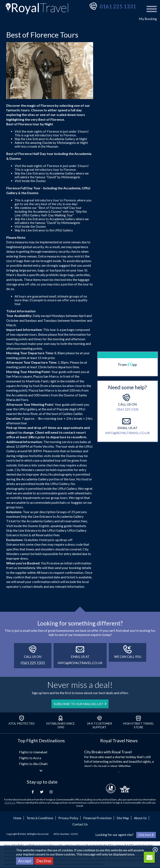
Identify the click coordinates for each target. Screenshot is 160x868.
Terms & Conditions (40, 818)
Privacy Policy (68, 818)
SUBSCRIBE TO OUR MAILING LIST (80, 704)
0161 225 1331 (118, 6)
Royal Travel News (119, 741)
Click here (146, 835)
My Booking (148, 19)
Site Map (123, 818)
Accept (25, 861)
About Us (140, 818)
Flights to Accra (30, 758)
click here (10, 803)
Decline (44, 861)
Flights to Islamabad (33, 752)
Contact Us (80, 824)
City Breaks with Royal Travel (108, 752)
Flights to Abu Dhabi (33, 764)
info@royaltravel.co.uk (128, 361)
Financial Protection (97, 818)
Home (17, 818)
